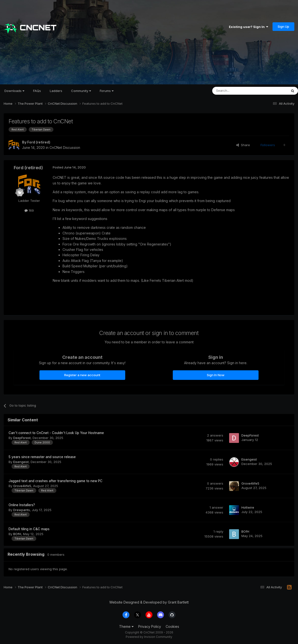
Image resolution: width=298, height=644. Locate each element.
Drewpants (22, 510)
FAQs (37, 91)
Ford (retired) (39, 142)
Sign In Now (216, 375)
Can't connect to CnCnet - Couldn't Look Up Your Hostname (56, 433)
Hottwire (248, 507)
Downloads (14, 91)
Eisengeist (21, 462)
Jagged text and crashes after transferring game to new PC (56, 481)
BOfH (17, 534)
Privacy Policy (150, 626)
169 (29, 210)
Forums (107, 91)
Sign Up (283, 26)
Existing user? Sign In (248, 27)
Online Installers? (22, 505)
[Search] (237, 91)
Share (243, 145)
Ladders (56, 91)
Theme (126, 626)
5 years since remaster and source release (42, 457)
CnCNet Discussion (65, 148)
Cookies (172, 626)
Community (81, 91)
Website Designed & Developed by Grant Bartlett (149, 602)
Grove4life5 (22, 486)
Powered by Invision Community (149, 637)
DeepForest (22, 438)
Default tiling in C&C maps (29, 529)
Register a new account (82, 375)
